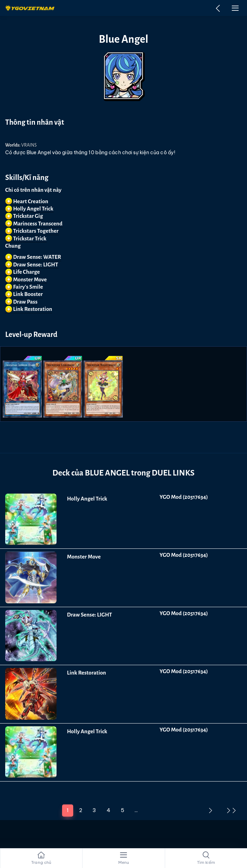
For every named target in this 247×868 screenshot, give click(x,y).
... (136, 810)
